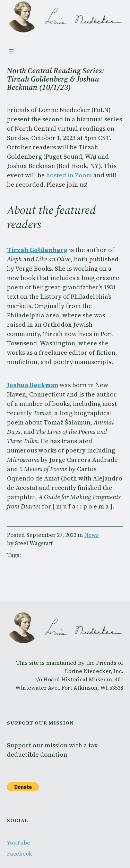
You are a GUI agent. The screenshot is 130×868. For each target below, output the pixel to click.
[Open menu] (11, 52)
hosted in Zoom (69, 175)
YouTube (19, 842)
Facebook (20, 853)
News (92, 535)
